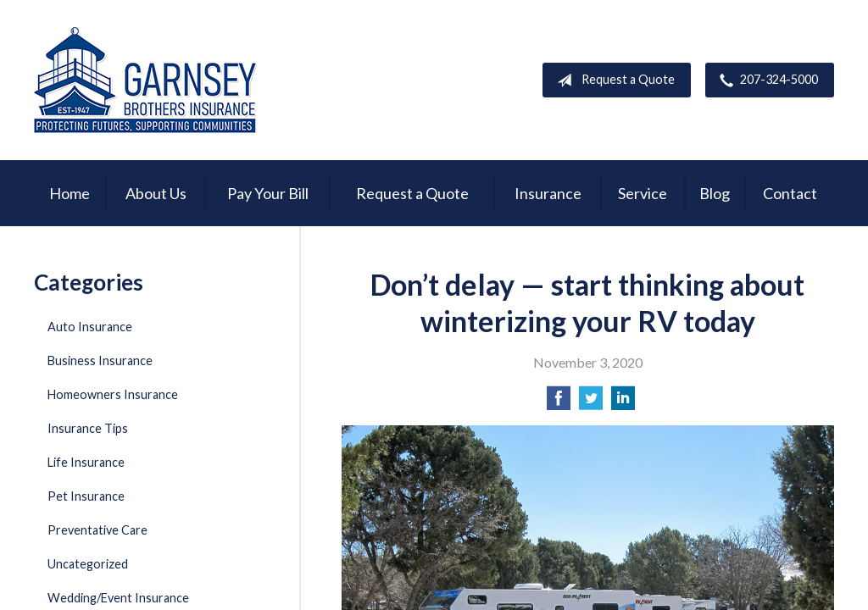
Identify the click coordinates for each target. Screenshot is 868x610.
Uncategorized (88, 564)
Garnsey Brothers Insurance (145, 80)
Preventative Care (97, 530)
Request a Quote (612, 80)
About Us (156, 193)
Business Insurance (100, 360)
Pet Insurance (86, 496)
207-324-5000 (765, 80)
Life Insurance (86, 462)
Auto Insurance (90, 327)
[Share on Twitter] (591, 403)
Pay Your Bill (268, 193)
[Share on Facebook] (559, 403)
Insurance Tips (88, 428)
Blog (715, 193)
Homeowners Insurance (113, 394)
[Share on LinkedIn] (623, 403)
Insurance (548, 193)
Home (70, 193)
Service (643, 193)
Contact (790, 193)
